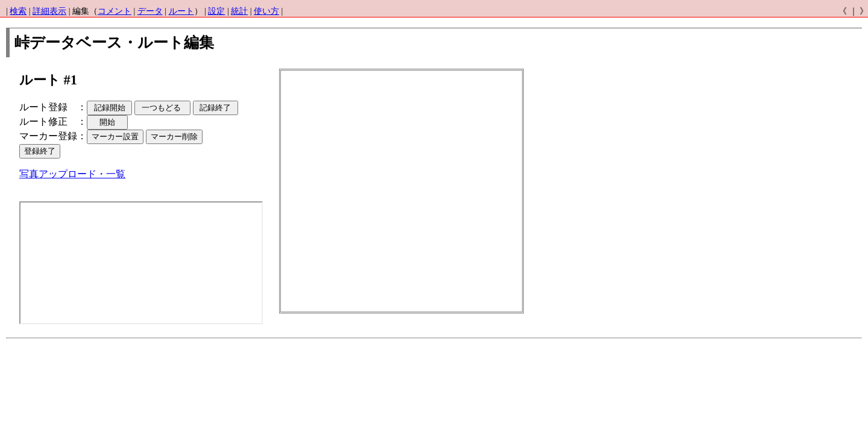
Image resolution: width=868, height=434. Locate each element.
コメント (115, 11)
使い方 (266, 11)
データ (150, 11)
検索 (18, 11)
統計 (239, 11)
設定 (216, 11)
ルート (181, 11)
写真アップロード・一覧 (72, 174)
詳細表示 (49, 11)
